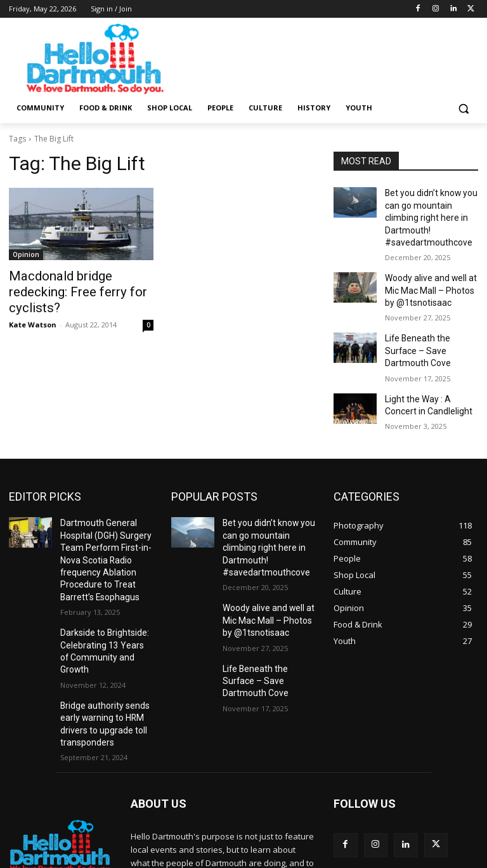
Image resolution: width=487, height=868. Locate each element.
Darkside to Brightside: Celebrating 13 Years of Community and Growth (101, 589)
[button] (463, 108)
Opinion (26, 254)
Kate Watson (33, 305)
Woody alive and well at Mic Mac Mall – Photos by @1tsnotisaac (430, 270)
